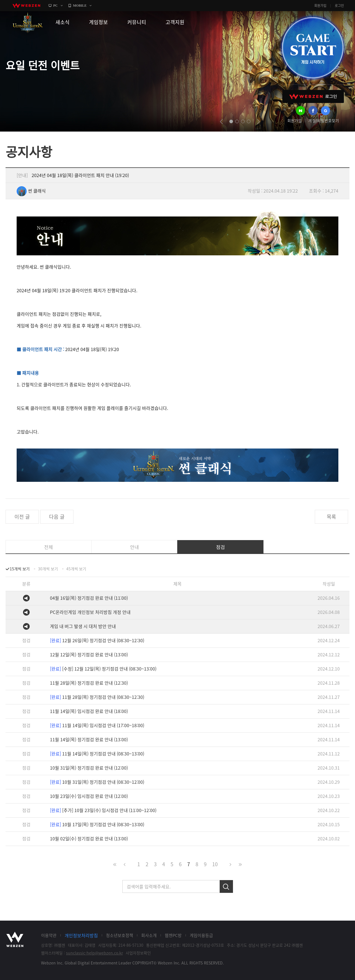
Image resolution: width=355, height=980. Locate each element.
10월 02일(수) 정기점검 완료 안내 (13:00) (89, 838)
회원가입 (320, 6)
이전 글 (22, 517)
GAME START (313, 48)
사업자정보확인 (138, 953)
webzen (26, 6)
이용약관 (49, 935)
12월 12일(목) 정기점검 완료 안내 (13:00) (89, 654)
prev (221, 122)
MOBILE (80, 6)
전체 (49, 547)
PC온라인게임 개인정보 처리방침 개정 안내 (90, 612)
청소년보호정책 (120, 935)
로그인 (339, 6)
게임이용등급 (201, 935)
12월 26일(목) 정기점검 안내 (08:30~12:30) (97, 640)
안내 (135, 547)
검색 (226, 886)
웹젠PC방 (173, 935)
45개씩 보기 (76, 569)
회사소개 (149, 935)
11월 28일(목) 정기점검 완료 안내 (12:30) (89, 683)
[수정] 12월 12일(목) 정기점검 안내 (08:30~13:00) (103, 669)
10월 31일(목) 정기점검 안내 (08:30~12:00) (97, 782)
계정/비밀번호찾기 (324, 120)
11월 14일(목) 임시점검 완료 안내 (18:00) (89, 711)
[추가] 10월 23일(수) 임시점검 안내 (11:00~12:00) (103, 810)
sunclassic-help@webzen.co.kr (94, 953)
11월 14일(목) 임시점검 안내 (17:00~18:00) (97, 725)
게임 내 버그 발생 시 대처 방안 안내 (83, 626)
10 (215, 864)
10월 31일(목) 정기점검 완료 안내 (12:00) (89, 768)
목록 (331, 517)
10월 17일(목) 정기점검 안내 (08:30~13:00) (97, 824)
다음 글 (57, 517)
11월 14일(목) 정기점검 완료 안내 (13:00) (89, 739)
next (258, 122)
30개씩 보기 (48, 569)
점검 (220, 547)
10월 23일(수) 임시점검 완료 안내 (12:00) (89, 796)
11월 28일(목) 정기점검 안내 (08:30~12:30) (97, 697)
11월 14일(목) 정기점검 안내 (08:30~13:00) (97, 754)
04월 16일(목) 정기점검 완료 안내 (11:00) (89, 598)
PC (55, 6)
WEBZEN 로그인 (313, 96)
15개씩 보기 (20, 569)
